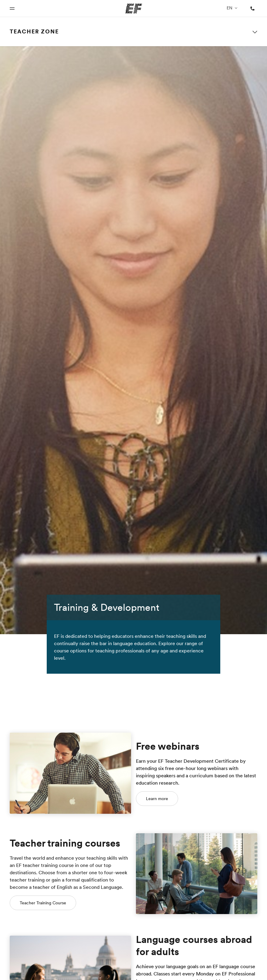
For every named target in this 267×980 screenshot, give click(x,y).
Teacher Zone (34, 31)
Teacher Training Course (43, 903)
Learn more (157, 799)
